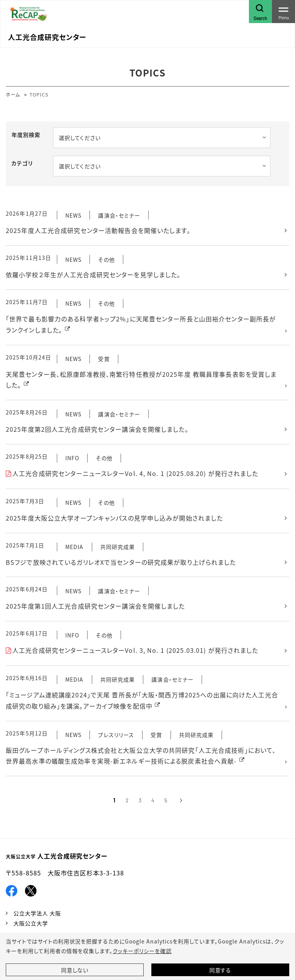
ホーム (13, 94)
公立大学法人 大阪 (37, 913)
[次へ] (181, 800)
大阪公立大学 (31, 923)
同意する (220, 970)
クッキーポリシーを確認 (142, 951)
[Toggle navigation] (283, 12)
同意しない (75, 970)
